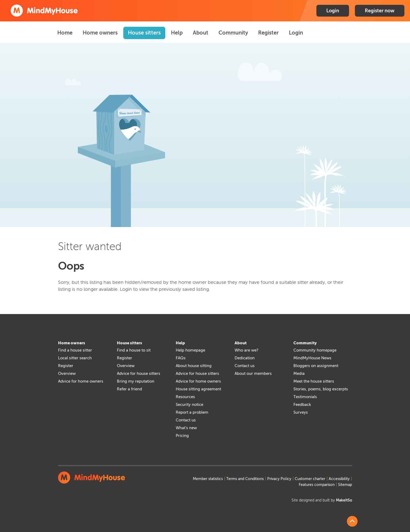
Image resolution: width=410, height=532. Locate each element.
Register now (380, 11)
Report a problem (192, 412)
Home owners (100, 33)
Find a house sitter (75, 350)
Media (299, 373)
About (201, 33)
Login (333, 11)
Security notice (189, 405)
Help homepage (190, 350)
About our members (253, 373)
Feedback (302, 405)
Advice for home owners (81, 381)
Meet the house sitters (314, 381)
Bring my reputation (136, 381)
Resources (185, 397)
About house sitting (194, 366)
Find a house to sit (134, 350)
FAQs (181, 358)
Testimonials (305, 397)
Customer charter (310, 479)
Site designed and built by (322, 500)
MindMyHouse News (312, 358)
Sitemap (345, 485)
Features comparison (317, 485)
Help (177, 33)
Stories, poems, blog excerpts (321, 389)
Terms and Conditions (245, 479)
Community (233, 33)
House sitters (144, 33)
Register (268, 33)
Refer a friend (129, 389)
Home (65, 33)
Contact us (186, 420)
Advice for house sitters (139, 373)
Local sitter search (75, 358)
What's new (186, 428)
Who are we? (246, 350)
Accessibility (339, 479)
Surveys (301, 412)
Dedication (245, 358)
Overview (67, 373)
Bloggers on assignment (316, 366)
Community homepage (315, 350)
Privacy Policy (279, 479)
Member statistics (208, 479)
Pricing (182, 436)
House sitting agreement (198, 389)
